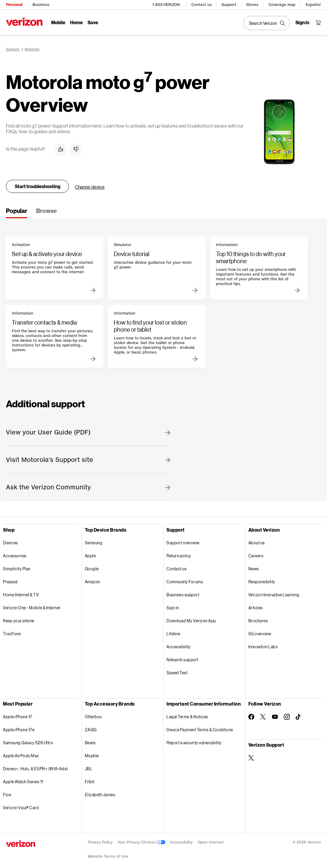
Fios (7, 794)
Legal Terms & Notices (187, 716)
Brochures (258, 620)
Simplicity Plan (17, 568)
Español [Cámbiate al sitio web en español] (313, 5)
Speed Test (177, 672)
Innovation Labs (263, 646)
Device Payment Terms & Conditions (200, 729)
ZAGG (91, 729)
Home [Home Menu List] (76, 22)
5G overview (260, 633)
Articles (256, 607)
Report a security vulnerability (194, 742)
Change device (90, 186)
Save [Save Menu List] (93, 22)
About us (257, 542)
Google (92, 568)
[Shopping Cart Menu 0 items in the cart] (318, 22)
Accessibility (179, 646)
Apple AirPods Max (21, 755)
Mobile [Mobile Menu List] (58, 22)
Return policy (179, 555)
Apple (90, 555)
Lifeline (173, 633)
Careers (256, 555)
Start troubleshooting (38, 185)
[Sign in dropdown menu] (302, 22)
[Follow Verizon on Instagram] (287, 716)
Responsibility (262, 581)
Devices (10, 542)
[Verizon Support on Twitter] (251, 757)
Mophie (92, 755)
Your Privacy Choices (141, 841)
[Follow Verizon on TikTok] (299, 716)
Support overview (183, 542)
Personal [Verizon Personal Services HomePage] (14, 5)
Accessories (15, 555)
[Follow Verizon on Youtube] (275, 716)
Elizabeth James (100, 794)
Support (229, 5)
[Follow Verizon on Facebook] (251, 716)
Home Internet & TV (21, 594)
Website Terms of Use (108, 855)
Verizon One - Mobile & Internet (32, 607)
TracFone (12, 633)
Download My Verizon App (191, 620)
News (254, 568)
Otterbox (93, 716)
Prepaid (10, 581)
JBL (89, 768)
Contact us (201, 5)
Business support (183, 594)
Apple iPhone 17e (19, 729)
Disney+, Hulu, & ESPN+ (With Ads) (35, 768)
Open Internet (211, 841)
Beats (90, 742)
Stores (252, 5)
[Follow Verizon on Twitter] (263, 716)
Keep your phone (19, 620)
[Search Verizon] (267, 23)
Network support (182, 659)
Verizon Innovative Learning (274, 594)
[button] (61, 149)
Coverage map (282, 5)
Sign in (173, 607)
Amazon (93, 581)
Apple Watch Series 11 (23, 781)
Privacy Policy (100, 841)
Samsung (94, 542)
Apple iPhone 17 (18, 716)
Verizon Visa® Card (21, 807)
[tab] (17, 212)
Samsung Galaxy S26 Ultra (28, 742)
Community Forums (185, 581)
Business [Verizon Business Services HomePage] (41, 5)
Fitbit (90, 781)
